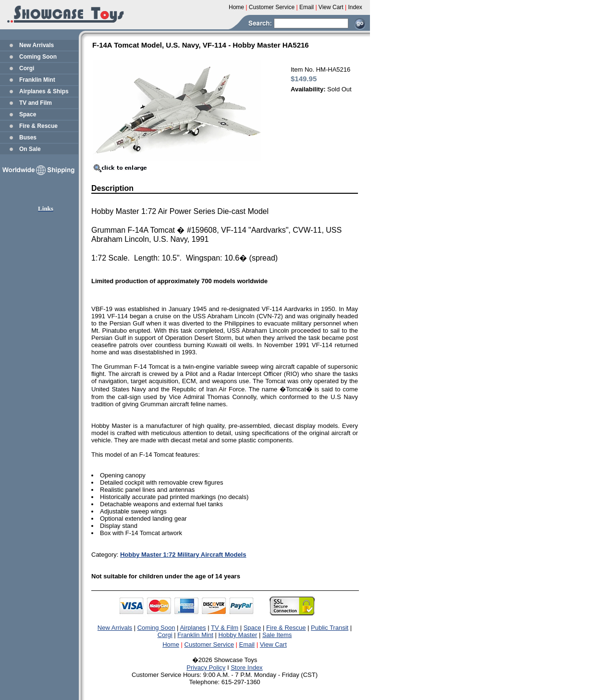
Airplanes (193, 628)
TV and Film (36, 103)
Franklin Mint (37, 80)
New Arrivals (37, 45)
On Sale (30, 149)
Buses (28, 137)
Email (247, 644)
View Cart (273, 644)
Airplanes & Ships (44, 91)
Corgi (27, 68)
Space (28, 114)
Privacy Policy (206, 668)
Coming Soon (38, 57)
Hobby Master (238, 635)
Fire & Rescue (38, 126)
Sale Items (277, 635)
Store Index (247, 668)
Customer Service (209, 644)
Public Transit (330, 628)
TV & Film (225, 628)
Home (171, 644)
